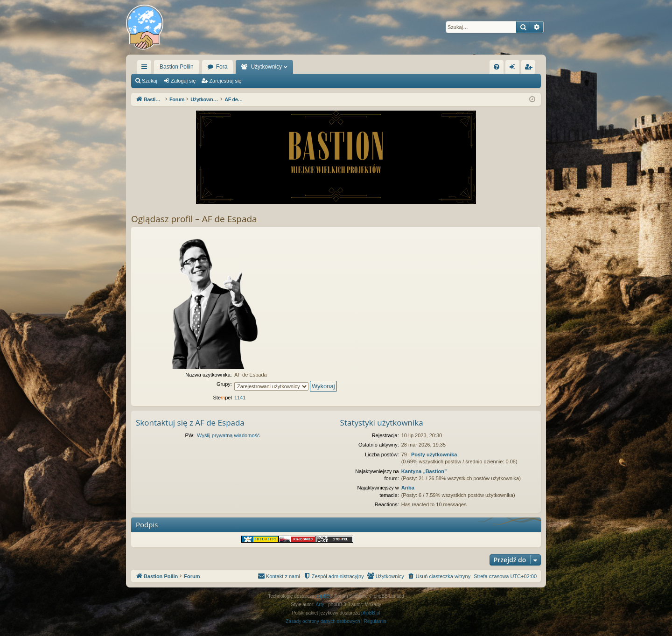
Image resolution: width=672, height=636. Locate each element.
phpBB (323, 596)
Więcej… (146, 69)
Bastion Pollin (177, 67)
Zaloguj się (183, 81)
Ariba (408, 488)
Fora (222, 67)
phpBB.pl (371, 613)
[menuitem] (497, 67)
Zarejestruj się (225, 81)
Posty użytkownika (434, 454)
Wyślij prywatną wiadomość (228, 435)
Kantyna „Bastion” (424, 471)
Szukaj (150, 81)
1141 (240, 398)
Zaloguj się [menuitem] (514, 69)
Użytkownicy (266, 67)
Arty (320, 605)
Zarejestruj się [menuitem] (530, 69)
